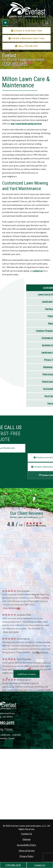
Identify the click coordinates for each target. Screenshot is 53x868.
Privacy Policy (27, 856)
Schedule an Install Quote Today (26, 31)
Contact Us (40, 865)
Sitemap (27, 839)
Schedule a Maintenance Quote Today (26, 38)
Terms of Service (27, 850)
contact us (38, 271)
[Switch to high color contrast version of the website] (5, 23)
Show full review (11, 656)
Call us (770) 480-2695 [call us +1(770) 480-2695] (26, 46)
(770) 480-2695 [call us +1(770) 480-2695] (13, 865)
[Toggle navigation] (47, 23)
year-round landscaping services (26, 123)
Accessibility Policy (26, 845)
